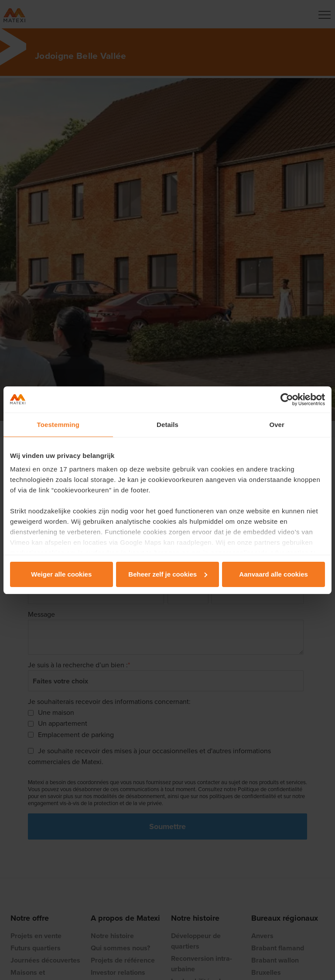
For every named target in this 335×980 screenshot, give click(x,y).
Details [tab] (167, 425)
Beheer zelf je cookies (168, 574)
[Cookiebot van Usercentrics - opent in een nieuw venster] (287, 400)
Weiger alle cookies (61, 574)
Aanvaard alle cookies (273, 574)
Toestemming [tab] (58, 425)
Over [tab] (277, 425)
